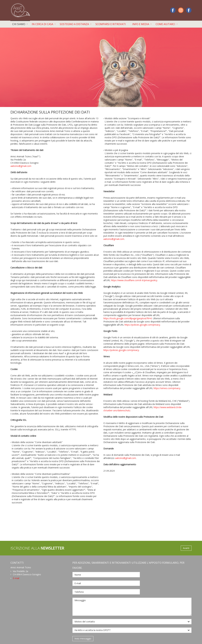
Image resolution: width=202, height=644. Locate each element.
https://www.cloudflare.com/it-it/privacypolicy (134, 280)
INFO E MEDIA (141, 24)
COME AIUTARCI (165, 24)
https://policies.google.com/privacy (142, 325)
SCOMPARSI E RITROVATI (111, 24)
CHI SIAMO (19, 24)
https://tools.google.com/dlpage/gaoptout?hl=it (128, 318)
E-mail (16, 578)
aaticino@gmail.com (21, 166)
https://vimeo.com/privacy (167, 388)
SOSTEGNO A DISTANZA (74, 24)
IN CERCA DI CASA (42, 24)
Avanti (186, 548)
